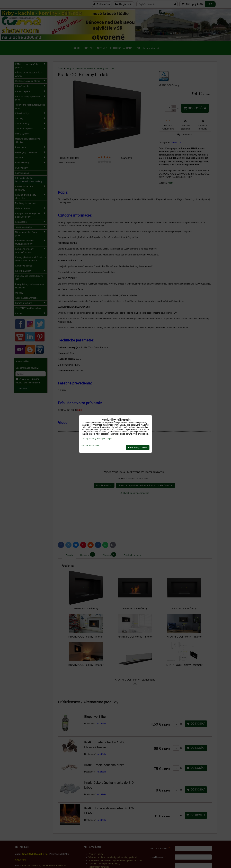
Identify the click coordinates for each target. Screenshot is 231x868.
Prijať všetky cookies (138, 448)
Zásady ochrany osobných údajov (97, 439)
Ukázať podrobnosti (90, 446)
